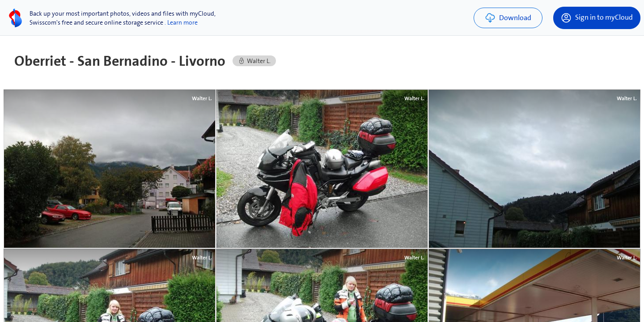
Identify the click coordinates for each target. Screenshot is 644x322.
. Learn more (181, 22)
